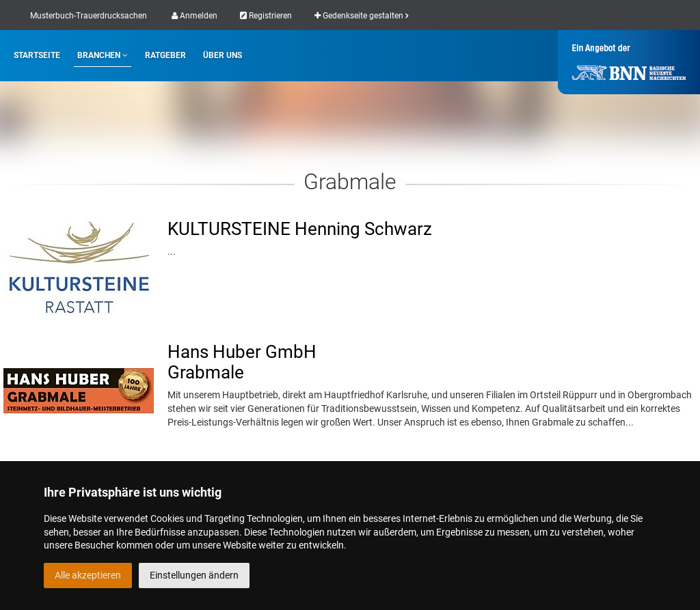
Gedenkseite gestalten (361, 16)
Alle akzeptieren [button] (88, 575)
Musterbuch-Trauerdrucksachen (89, 16)
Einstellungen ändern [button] (194, 575)
